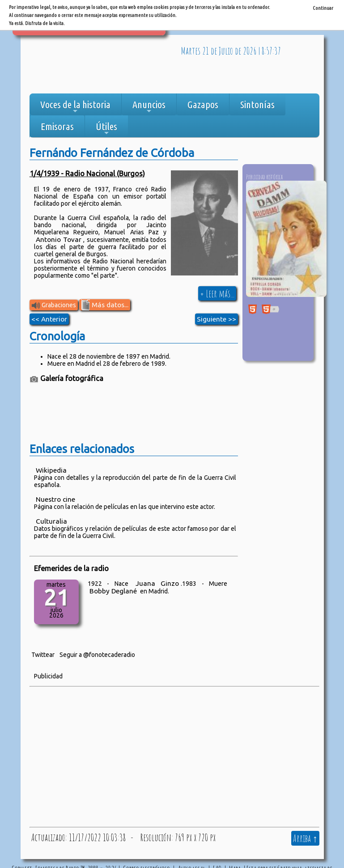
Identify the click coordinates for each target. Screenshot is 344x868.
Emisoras (57, 126)
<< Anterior (49, 319)
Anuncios (149, 107)
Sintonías (257, 104)
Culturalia (51, 521)
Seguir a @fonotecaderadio (97, 655)
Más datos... (105, 305)
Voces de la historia (75, 107)
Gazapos (203, 104)
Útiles (106, 129)
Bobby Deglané (113, 591)
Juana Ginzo (157, 583)
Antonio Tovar (59, 239)
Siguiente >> (217, 319)
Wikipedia (51, 470)
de (214, 51)
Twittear (43, 655)
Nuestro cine (55, 499)
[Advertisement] (101, 67)
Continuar (323, 8)
